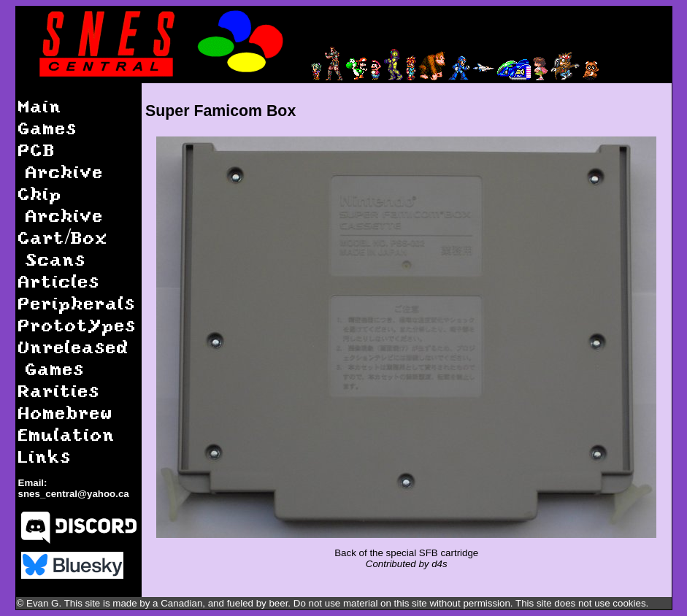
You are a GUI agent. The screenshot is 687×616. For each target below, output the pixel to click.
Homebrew (66, 412)
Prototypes (77, 324)
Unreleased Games (74, 357)
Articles (59, 281)
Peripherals (77, 303)
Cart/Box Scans (64, 248)
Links (45, 456)
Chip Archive (61, 204)
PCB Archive (61, 160)
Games (48, 127)
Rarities (59, 390)
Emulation (67, 434)
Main (40, 105)
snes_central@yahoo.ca (74, 494)
